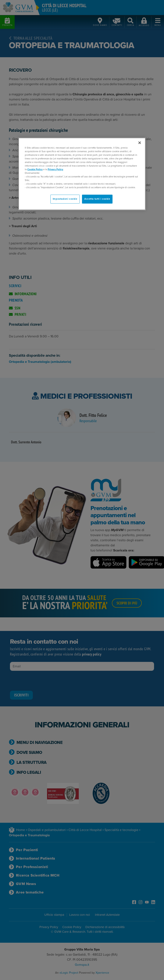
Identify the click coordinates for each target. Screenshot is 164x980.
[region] (82, 174)
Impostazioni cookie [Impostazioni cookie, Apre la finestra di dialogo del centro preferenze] (65, 199)
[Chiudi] (140, 143)
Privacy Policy (55, 169)
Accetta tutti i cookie (97, 199)
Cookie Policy (35, 169)
